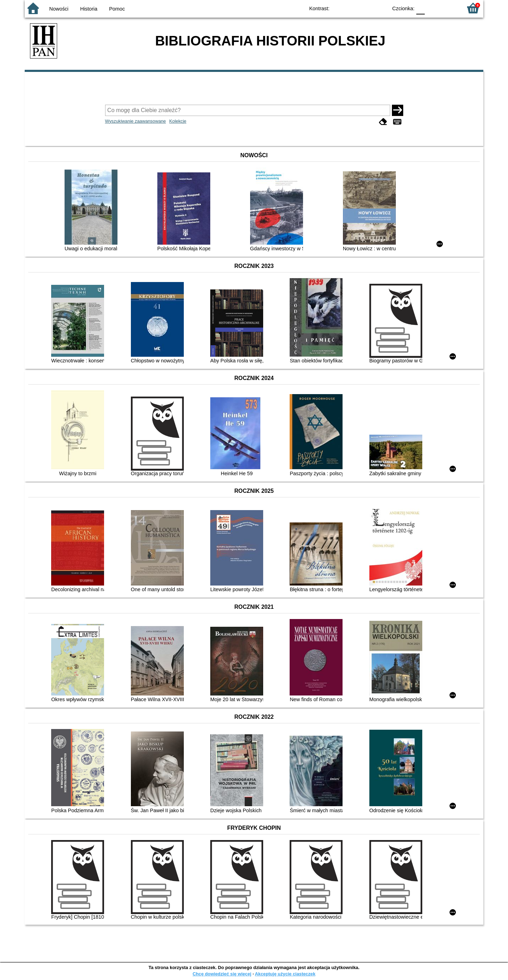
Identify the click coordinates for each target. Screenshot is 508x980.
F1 (433, 8)
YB (366, 8)
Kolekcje (178, 121)
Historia (89, 9)
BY (380, 8)
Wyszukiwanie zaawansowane (136, 121)
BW (352, 8)
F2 (449, 8)
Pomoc (117, 9)
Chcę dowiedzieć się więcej (222, 974)
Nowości (59, 9)
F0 (420, 8)
